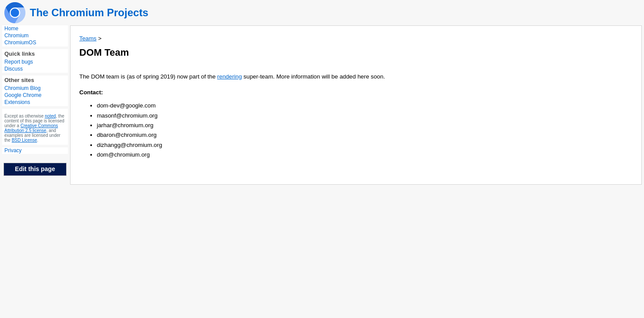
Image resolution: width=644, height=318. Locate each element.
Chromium (16, 36)
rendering (230, 77)
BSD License (25, 140)
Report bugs (19, 62)
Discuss (14, 69)
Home (11, 29)
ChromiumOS (20, 43)
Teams (88, 38)
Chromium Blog (23, 88)
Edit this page (35, 169)
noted (50, 116)
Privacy (13, 150)
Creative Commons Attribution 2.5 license (31, 128)
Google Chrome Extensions (23, 99)
